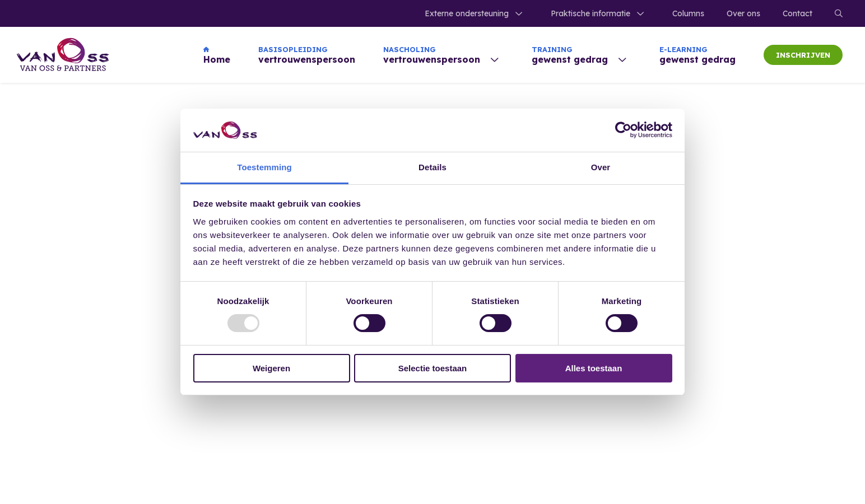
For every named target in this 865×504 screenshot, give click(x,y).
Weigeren (271, 368)
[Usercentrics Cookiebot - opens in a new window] (623, 130)
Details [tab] (432, 167)
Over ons (743, 13)
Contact (797, 13)
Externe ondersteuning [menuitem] (467, 13)
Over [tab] (601, 167)
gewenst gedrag (697, 55)
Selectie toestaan (433, 368)
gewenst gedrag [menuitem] (570, 55)
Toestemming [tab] (264, 167)
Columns (688, 13)
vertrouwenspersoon (307, 55)
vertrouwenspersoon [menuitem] (432, 55)
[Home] (63, 55)
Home (217, 55)
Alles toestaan (594, 368)
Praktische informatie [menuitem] (590, 13)
